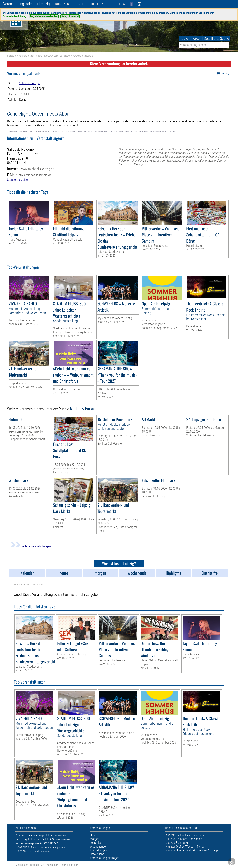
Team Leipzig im (69, 865)
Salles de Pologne (62, 56)
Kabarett (62, 848)
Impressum (52, 865)
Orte (80, 4)
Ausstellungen (49, 843)
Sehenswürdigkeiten (64, 840)
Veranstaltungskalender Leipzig (27, 4)
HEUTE (96, 4)
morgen (196, 39)
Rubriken (62, 4)
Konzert (48, 56)
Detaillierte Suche (216, 39)
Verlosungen (62, 836)
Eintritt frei (40, 839)
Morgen (42, 835)
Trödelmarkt (33, 851)
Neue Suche (37, 584)
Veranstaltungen (26, 56)
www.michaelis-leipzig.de (37, 169)
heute (184, 39)
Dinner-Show (21, 843)
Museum (52, 835)
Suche (39, 56)
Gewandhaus (24, 847)
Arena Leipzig (38, 848)
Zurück (226, 74)
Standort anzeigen (18, 180)
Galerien (21, 851)
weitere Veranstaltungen (31, 546)
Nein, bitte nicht (70, 16)
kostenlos (96, 843)
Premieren (34, 835)
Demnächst (22, 835)
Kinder (37, 844)
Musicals (51, 839)
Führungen (31, 844)
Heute (19, 839)
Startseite (12, 56)
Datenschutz (37, 865)
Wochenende (45, 852)
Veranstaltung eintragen (105, 858)
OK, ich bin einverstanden (44, 16)
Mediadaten (22, 865)
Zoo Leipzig (53, 847)
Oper (46, 848)
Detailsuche (97, 854)
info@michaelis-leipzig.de (35, 175)
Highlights (116, 4)
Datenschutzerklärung (15, 16)
